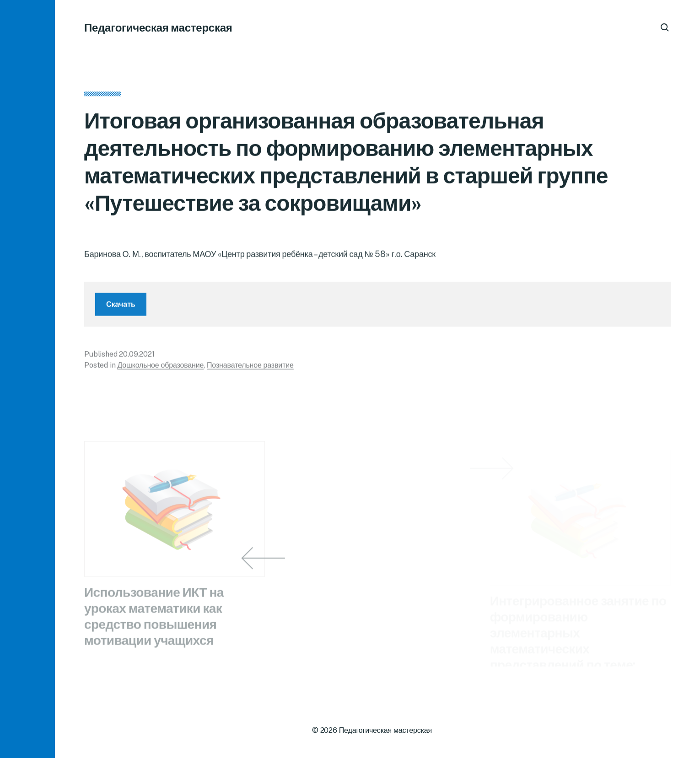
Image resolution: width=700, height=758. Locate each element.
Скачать (121, 309)
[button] (27, 379)
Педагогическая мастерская (158, 27)
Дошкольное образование (160, 369)
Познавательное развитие (250, 369)
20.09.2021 (137, 358)
